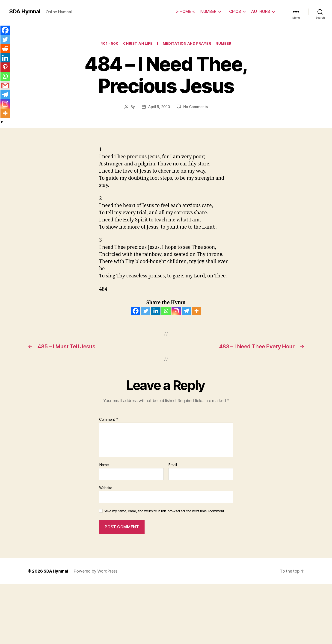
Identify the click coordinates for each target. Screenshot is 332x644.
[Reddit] (5, 49)
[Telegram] (186, 311)
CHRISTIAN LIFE (138, 44)
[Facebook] (136, 311)
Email (173, 465)
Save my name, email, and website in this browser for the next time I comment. (164, 511)
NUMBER (208, 11)
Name (104, 465)
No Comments (195, 107)
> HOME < (185, 11)
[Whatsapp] (166, 311)
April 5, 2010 (159, 107)
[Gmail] (5, 85)
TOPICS (234, 11)
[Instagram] (176, 311)
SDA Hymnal (25, 12)
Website (106, 488)
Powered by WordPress (96, 571)
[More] (196, 311)
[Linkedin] (156, 311)
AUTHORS (261, 11)
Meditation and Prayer (187, 44)
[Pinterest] (5, 67)
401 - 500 (110, 44)
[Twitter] (146, 311)
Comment (109, 420)
